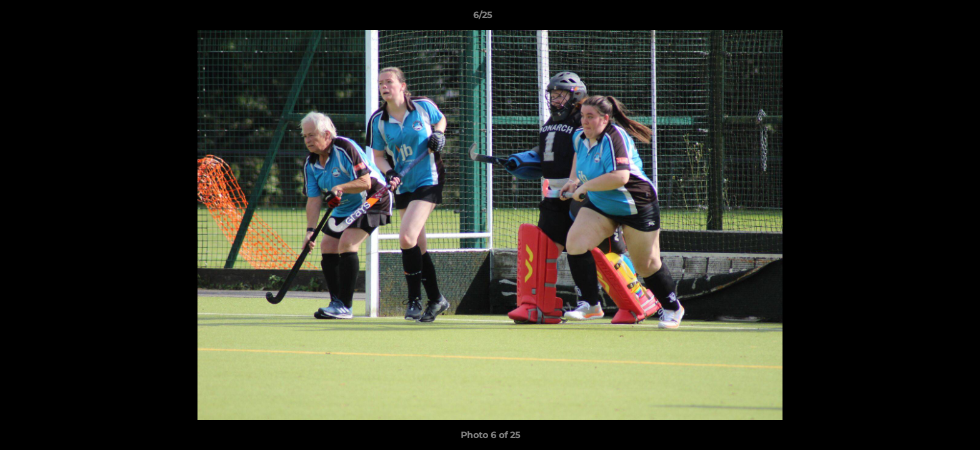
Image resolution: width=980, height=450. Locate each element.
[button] (927, 18)
